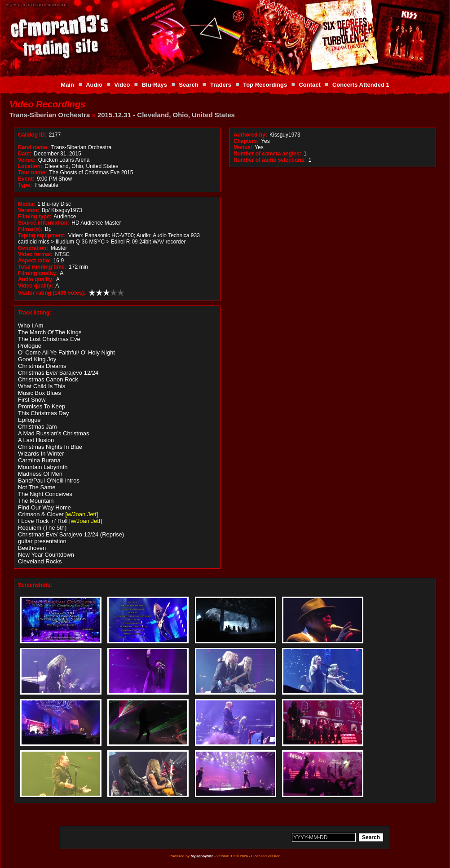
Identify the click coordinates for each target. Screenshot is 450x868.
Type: (25, 185)
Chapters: (246, 141)
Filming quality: (38, 273)
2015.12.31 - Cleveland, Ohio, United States (166, 115)
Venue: (27, 160)
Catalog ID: (32, 135)
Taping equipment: (42, 235)
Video (122, 85)
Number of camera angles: (267, 154)
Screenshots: (35, 585)
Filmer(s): (30, 229)
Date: (25, 154)
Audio (94, 85)
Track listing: (35, 313)
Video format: (35, 254)
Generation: (33, 248)
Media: (26, 204)
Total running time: (42, 267)
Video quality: (35, 286)
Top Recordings (265, 85)
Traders (221, 85)
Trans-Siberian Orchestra (50, 115)
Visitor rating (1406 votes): (52, 293)
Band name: (33, 147)
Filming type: (35, 217)
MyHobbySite (202, 856)
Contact (309, 85)
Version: (29, 210)
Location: (30, 166)
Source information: (44, 223)
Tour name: (32, 173)
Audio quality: (36, 279)
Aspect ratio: (34, 261)
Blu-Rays (154, 85)
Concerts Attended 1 (361, 85)
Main (67, 85)
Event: (26, 179)
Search (188, 85)
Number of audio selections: (270, 160)
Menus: (243, 147)
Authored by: (250, 135)
